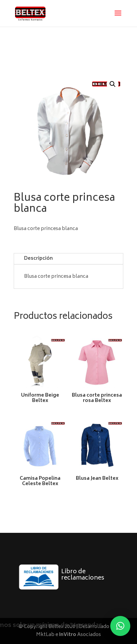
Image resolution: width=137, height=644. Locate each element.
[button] (113, 84)
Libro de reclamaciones (83, 575)
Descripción (38, 259)
